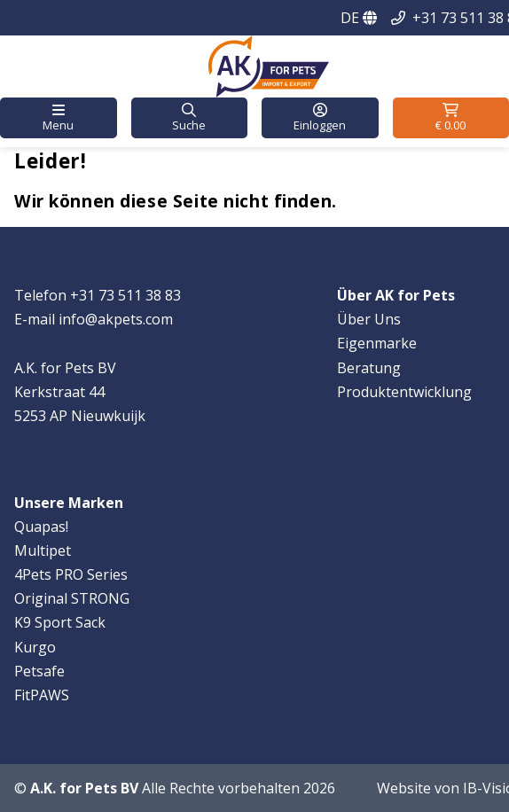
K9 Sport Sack (60, 622)
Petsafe (39, 671)
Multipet (43, 550)
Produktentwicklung (404, 392)
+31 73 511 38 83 (125, 295)
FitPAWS (42, 695)
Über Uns (369, 319)
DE (359, 18)
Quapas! (41, 527)
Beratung (369, 368)
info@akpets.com (116, 319)
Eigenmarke (377, 343)
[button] (59, 118)
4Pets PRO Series (71, 574)
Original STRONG (72, 598)
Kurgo (35, 647)
